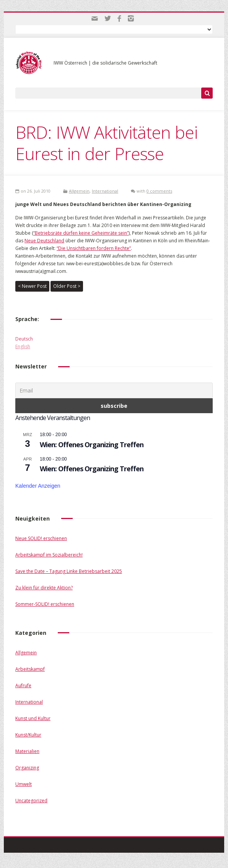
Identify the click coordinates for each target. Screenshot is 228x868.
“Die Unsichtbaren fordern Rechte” (94, 248)
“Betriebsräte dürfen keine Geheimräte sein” (81, 233)
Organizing (27, 768)
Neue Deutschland (44, 241)
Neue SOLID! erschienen (41, 538)
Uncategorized (31, 801)
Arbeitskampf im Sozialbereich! (49, 555)
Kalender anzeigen (38, 486)
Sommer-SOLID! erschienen (45, 604)
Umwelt (24, 784)
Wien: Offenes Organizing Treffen (92, 445)
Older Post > (67, 286)
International (105, 191)
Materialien (27, 751)
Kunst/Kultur (28, 735)
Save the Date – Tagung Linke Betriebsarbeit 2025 (69, 571)
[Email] (114, 390)
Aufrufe (23, 685)
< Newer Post (32, 286)
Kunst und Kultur (33, 718)
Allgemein (79, 191)
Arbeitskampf (30, 669)
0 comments (159, 191)
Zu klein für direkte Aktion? (44, 588)
